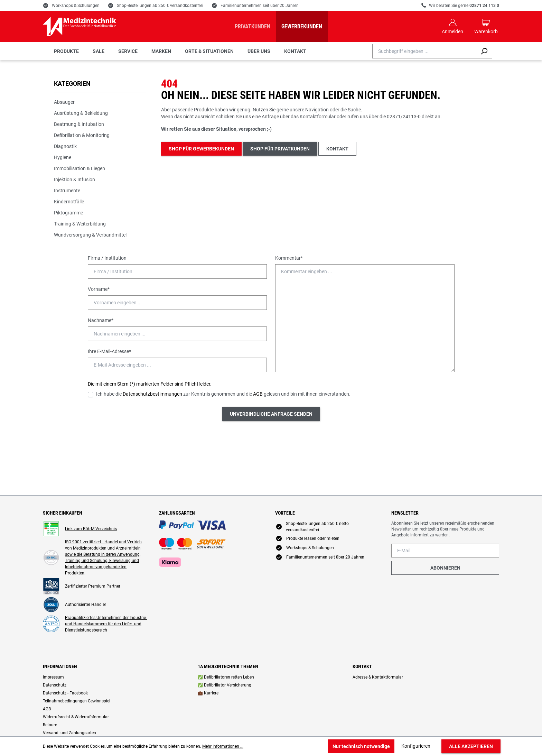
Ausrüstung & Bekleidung (81, 113)
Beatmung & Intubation (79, 124)
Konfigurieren (416, 746)
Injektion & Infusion (74, 179)
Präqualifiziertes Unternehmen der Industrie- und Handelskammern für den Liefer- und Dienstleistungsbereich (106, 624)
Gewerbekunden (302, 26)
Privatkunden (253, 26)
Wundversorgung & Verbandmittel (90, 235)
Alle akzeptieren (471, 746)
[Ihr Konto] (452, 27)
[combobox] (424, 51)
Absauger (64, 102)
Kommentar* (289, 258)
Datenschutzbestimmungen (152, 394)
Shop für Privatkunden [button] (280, 149)
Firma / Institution (107, 258)
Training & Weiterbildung (80, 224)
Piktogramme (68, 213)
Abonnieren (445, 568)
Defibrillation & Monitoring (82, 135)
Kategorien (72, 84)
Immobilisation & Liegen (80, 168)
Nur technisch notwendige (361, 746)
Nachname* (101, 320)
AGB (258, 394)
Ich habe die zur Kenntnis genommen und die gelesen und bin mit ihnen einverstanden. (223, 394)
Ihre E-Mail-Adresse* (109, 351)
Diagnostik (65, 146)
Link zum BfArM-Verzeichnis (91, 529)
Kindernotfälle (69, 202)
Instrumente (67, 191)
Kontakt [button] (337, 149)
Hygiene (63, 157)
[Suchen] (484, 51)
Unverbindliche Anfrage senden (271, 414)
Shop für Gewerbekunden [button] (201, 149)
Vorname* (99, 289)
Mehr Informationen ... (223, 746)
